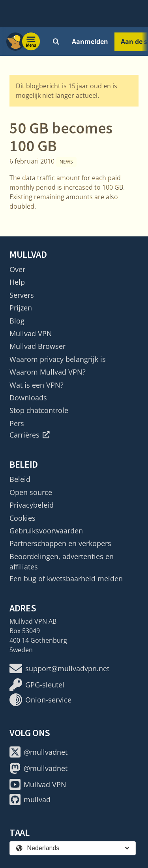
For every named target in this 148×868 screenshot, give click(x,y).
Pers (17, 423)
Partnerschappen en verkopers (60, 543)
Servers (22, 295)
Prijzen (21, 308)
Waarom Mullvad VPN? (48, 372)
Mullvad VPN (31, 333)
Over (17, 269)
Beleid (20, 479)
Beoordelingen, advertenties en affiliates (62, 562)
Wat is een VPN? (37, 385)
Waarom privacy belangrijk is (58, 359)
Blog (17, 321)
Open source (31, 492)
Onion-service (40, 700)
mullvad (30, 799)
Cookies (22, 518)
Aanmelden (90, 42)
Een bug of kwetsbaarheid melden (66, 579)
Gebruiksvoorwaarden (46, 531)
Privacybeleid (32, 505)
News (66, 162)
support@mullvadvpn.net (59, 668)
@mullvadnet (38, 752)
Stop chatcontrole (39, 410)
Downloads (28, 398)
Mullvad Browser (37, 346)
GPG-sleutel (37, 685)
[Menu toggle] (31, 42)
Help (17, 282)
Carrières (30, 435)
